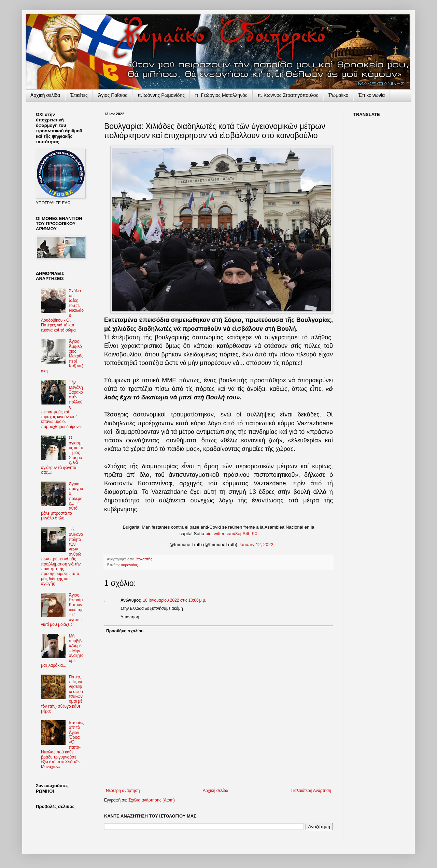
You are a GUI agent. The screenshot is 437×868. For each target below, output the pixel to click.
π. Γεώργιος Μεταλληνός (221, 95)
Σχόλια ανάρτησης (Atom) (152, 800)
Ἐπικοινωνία (372, 95)
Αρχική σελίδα (216, 791)
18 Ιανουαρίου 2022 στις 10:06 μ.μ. (175, 600)
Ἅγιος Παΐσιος (113, 95)
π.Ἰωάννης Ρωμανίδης (161, 95)
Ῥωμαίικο (338, 95)
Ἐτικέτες (79, 95)
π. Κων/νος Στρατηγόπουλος (288, 95)
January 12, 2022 (256, 545)
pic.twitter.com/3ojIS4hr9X (231, 534)
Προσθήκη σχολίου (125, 631)
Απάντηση (130, 617)
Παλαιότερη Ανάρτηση (311, 791)
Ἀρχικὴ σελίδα (45, 95)
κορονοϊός (129, 565)
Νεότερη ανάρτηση (123, 791)
